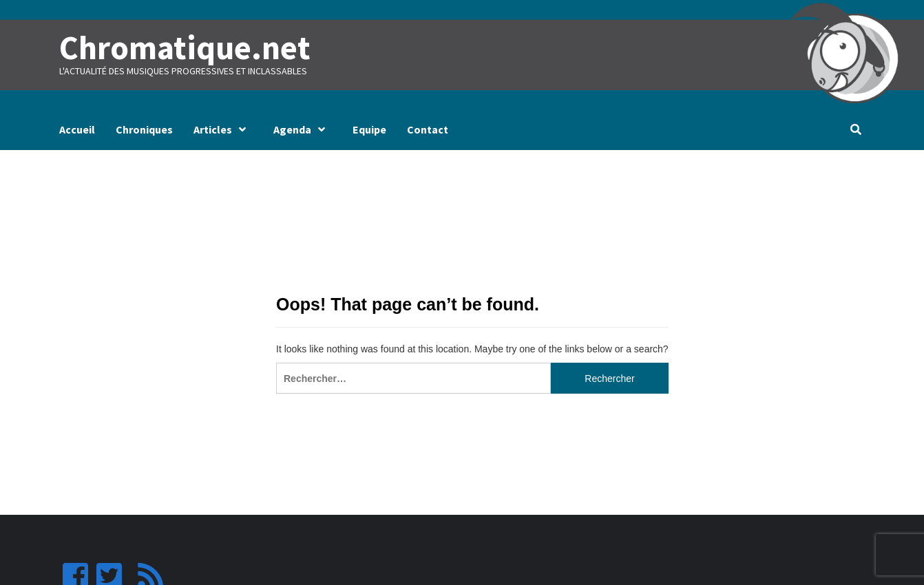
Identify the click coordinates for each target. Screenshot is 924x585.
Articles (223, 129)
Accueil (77, 129)
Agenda (303, 129)
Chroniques (144, 129)
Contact (428, 129)
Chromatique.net (185, 47)
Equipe (369, 129)
